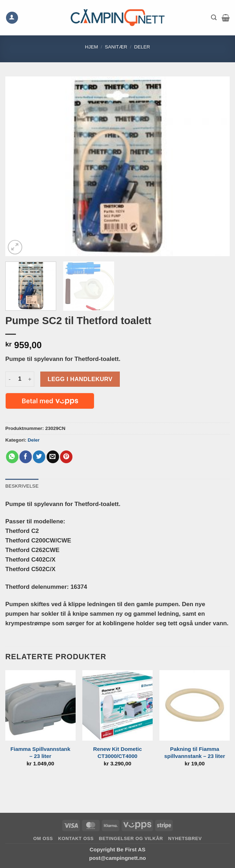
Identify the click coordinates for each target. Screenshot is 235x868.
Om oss (43, 838)
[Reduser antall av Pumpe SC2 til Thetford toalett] (10, 379)
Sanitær (116, 47)
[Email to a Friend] (53, 457)
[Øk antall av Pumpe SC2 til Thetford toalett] (30, 379)
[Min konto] (12, 18)
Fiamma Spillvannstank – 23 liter (40, 752)
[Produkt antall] (20, 379)
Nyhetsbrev (185, 838)
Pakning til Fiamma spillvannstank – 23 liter (195, 752)
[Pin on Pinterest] (66, 457)
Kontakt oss (76, 838)
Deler (142, 47)
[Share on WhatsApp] (12, 457)
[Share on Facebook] (26, 457)
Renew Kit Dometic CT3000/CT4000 (117, 752)
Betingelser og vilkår (131, 838)
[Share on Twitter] (39, 457)
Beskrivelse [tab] (22, 486)
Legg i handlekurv (80, 379)
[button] (214, 18)
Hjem (91, 47)
